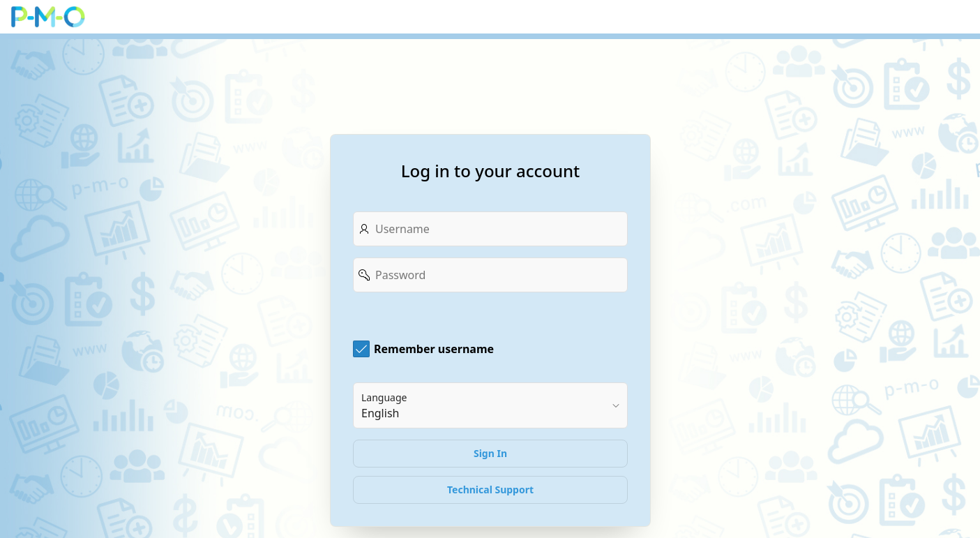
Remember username (434, 349)
